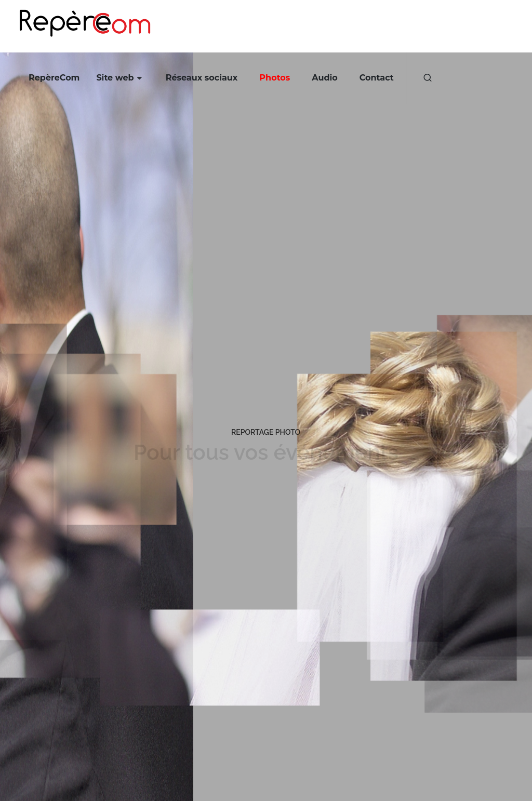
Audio (324, 78)
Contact (377, 78)
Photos (275, 78)
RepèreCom (54, 78)
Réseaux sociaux (202, 78)
